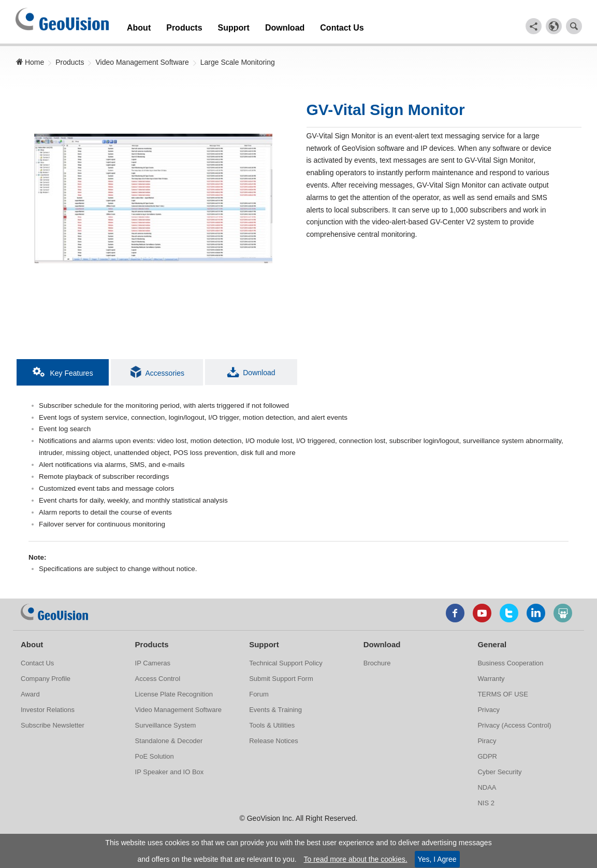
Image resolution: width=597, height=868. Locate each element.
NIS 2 (486, 807)
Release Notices (274, 744)
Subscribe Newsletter (53, 729)
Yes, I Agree (437, 859)
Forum (259, 698)
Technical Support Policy (286, 667)
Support (214, 25)
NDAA (487, 791)
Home (30, 60)
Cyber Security (499, 775)
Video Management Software (142, 60)
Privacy (489, 713)
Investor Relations (48, 713)
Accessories (157, 369)
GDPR (487, 760)
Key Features (63, 369)
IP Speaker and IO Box (170, 775)
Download (256, 25)
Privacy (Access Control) (514, 729)
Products (173, 25)
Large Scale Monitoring (238, 60)
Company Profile (46, 682)
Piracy (487, 744)
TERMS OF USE (503, 698)
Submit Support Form (281, 682)
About (136, 25)
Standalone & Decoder (169, 744)
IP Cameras (153, 667)
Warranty (491, 682)
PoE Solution (155, 760)
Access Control (158, 682)
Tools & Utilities (272, 729)
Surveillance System (166, 729)
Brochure (377, 667)
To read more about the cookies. (356, 859)
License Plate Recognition (174, 698)
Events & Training (275, 713)
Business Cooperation (510, 667)
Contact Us (303, 25)
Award (30, 698)
